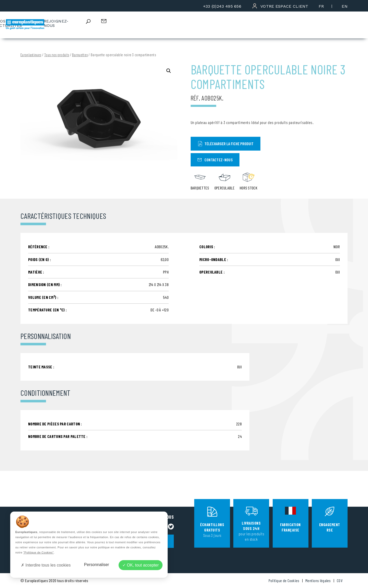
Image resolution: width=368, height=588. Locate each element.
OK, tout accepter (141, 565)
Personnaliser (97, 565)
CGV (340, 580)
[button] (169, 71)
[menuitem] (321, 6)
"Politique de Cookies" (38, 552)
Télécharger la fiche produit (226, 144)
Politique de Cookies (284, 580)
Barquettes (80, 55)
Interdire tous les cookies (46, 565)
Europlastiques (31, 55)
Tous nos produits (57, 55)
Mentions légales (318, 580)
